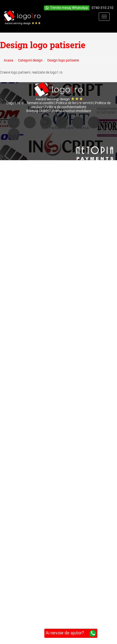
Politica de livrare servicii (74, 103)
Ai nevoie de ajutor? (71, 633)
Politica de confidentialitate (66, 107)
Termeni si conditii (40, 103)
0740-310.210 (102, 8)
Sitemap (32, 111)
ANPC (45, 111)
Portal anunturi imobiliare (72, 111)
